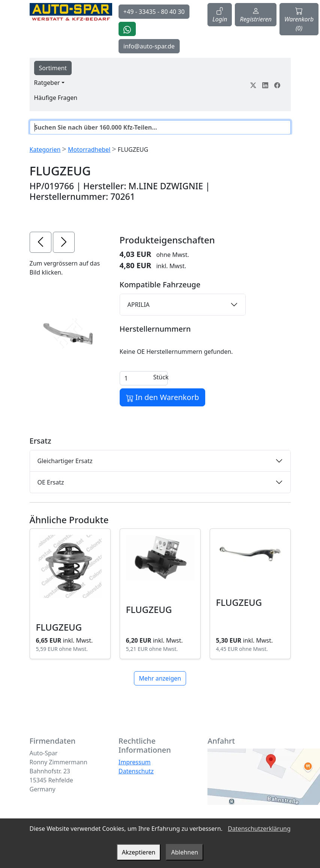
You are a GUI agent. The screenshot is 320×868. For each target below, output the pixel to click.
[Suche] (160, 127)
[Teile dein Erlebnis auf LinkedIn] (265, 85)
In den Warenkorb (163, 397)
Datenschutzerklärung (259, 829)
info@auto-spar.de (149, 46)
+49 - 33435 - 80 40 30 (154, 12)
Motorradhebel (89, 149)
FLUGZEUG (59, 627)
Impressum (135, 762)
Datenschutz (136, 771)
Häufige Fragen (56, 98)
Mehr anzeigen (160, 678)
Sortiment (53, 68)
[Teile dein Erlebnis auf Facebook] (277, 85)
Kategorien (45, 149)
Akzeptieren (139, 852)
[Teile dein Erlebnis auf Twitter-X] (253, 85)
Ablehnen (185, 852)
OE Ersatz (51, 482)
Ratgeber (47, 83)
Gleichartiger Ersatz (65, 461)
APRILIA (139, 305)
